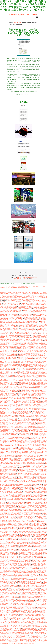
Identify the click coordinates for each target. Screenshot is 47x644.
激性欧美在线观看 (29, 447)
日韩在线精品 (42, 444)
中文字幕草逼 (5, 480)
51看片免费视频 (15, 332)
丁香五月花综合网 (10, 310)
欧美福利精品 (36, 494)
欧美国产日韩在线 (24, 330)
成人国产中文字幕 (28, 484)
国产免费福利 (32, 375)
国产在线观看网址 (5, 433)
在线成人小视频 (5, 484)
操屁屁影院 (14, 518)
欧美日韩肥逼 (28, 591)
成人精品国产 (13, 482)
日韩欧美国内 (31, 450)
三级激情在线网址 (36, 500)
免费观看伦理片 (25, 453)
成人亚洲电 (27, 529)
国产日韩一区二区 (22, 549)
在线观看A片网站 (21, 393)
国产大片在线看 (38, 578)
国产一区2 (19, 374)
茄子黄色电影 (21, 377)
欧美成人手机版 (34, 628)
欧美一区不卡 (17, 367)
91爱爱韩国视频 (22, 307)
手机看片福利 (9, 414)
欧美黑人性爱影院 (26, 457)
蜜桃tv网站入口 (29, 354)
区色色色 (11, 505)
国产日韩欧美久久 (36, 448)
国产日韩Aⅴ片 (3, 502)
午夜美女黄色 (19, 584)
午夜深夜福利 (22, 641)
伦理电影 (35, 314)
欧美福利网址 (37, 407)
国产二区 (9, 332)
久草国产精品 (7, 599)
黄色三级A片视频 (9, 377)
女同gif (2, 600)
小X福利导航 (31, 422)
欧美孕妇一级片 (30, 361)
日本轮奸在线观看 (12, 411)
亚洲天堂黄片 (13, 350)
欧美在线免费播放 (21, 508)
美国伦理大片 (12, 353)
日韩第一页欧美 (6, 349)
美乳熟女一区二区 (5, 493)
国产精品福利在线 (29, 406)
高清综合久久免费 (27, 458)
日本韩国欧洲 (32, 305)
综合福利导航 (12, 320)
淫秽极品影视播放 (25, 375)
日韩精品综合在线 (27, 441)
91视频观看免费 (40, 383)
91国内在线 (23, 570)
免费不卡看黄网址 (11, 516)
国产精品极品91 (31, 562)
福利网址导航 (3, 428)
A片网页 (15, 605)
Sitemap (33, 279)
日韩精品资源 (33, 400)
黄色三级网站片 (42, 629)
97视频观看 (3, 310)
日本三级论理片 (41, 339)
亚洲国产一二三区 (41, 524)
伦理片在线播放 (21, 607)
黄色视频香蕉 (21, 448)
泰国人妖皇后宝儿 (43, 599)
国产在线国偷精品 (24, 332)
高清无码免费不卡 (19, 516)
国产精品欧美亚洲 (8, 403)
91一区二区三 (18, 370)
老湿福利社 (43, 385)
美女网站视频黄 (40, 330)
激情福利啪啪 (33, 577)
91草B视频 (21, 488)
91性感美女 (19, 432)
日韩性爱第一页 (25, 408)
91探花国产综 (12, 511)
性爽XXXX (32, 585)
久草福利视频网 (39, 559)
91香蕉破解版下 (19, 317)
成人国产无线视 (28, 607)
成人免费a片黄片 (43, 494)
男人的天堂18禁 (22, 360)
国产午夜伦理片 (20, 325)
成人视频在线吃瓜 (14, 504)
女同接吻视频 (8, 372)
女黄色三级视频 (41, 403)
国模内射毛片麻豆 (20, 603)
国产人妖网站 (11, 621)
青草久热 (40, 377)
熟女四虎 (35, 406)
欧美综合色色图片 (11, 444)
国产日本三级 (17, 533)
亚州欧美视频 (35, 377)
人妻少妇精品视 (4, 513)
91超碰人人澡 (35, 623)
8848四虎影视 (39, 477)
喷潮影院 (33, 591)
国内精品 (44, 562)
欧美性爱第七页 (10, 526)
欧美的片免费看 (40, 439)
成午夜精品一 (42, 571)
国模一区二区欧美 (27, 599)
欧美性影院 (26, 524)
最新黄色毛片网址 (11, 530)
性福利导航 (28, 392)
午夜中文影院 (31, 328)
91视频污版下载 (33, 545)
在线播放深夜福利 (15, 451)
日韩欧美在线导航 (34, 430)
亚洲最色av (26, 455)
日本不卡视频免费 (6, 585)
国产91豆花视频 (33, 453)
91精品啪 (33, 301)
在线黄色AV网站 (11, 455)
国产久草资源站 (27, 356)
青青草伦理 (39, 349)
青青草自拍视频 (7, 325)
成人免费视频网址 (24, 389)
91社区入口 (21, 477)
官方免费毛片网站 (14, 462)
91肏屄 (6, 312)
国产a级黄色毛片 (4, 439)
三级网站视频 (32, 638)
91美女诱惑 (36, 611)
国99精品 (11, 569)
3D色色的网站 (33, 439)
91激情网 (31, 594)
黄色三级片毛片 (41, 545)
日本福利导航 (40, 453)
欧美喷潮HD (43, 426)
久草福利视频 (17, 316)
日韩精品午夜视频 (4, 430)
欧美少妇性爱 (39, 310)
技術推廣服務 (27, 277)
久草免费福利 (15, 448)
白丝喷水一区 (36, 519)
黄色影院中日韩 (6, 589)
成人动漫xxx (41, 381)
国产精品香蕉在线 (38, 312)
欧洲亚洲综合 (33, 403)
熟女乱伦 (8, 520)
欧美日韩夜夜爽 (14, 378)
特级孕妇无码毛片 (20, 591)
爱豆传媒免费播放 (43, 620)
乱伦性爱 (25, 491)
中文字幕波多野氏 (10, 343)
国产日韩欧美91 (36, 642)
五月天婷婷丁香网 (17, 401)
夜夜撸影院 (9, 515)
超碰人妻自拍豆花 (16, 487)
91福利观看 (15, 357)
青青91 (36, 365)
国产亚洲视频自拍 (30, 338)
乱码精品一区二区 (21, 592)
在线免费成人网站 (16, 515)
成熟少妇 (27, 490)
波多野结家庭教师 (26, 397)
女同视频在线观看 (5, 618)
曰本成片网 (3, 343)
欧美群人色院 (36, 534)
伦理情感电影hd (10, 464)
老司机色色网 (8, 328)
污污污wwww (15, 331)
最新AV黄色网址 (4, 524)
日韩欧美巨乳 (9, 392)
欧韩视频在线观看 (6, 582)
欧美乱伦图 (20, 469)
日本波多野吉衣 (21, 454)
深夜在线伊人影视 (42, 523)
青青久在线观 (10, 465)
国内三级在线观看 (16, 629)
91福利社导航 (12, 348)
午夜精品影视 (10, 379)
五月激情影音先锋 (14, 346)
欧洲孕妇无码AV (30, 306)
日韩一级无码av (8, 598)
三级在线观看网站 (38, 352)
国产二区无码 (4, 332)
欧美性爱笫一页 (12, 439)
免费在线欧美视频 (19, 472)
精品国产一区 (32, 394)
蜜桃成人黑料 (6, 469)
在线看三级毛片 (38, 447)
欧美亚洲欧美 (37, 544)
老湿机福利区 (18, 620)
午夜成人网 (15, 506)
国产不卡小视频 (24, 497)
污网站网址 (30, 461)
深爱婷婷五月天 (24, 483)
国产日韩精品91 (18, 404)
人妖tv (33, 357)
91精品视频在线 (15, 527)
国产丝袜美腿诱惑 (24, 556)
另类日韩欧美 (36, 433)
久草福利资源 (39, 535)
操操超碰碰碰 (30, 465)
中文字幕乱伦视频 (10, 404)
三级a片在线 (44, 316)
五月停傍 (2, 338)
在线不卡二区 (31, 302)
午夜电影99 (39, 457)
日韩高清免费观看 (39, 450)
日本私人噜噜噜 (8, 531)
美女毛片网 (33, 506)
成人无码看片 (43, 446)
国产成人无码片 (35, 421)
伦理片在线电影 (4, 324)
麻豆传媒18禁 (35, 592)
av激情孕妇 (38, 468)
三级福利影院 (36, 509)
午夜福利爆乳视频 (23, 429)
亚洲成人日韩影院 (21, 611)
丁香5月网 (15, 531)
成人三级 (12, 613)
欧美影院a (5, 588)
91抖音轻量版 (37, 472)
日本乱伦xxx (34, 335)
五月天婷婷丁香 (12, 432)
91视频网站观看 (25, 551)
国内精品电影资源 (23, 417)
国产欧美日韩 (32, 426)
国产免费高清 (33, 573)
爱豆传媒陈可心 (24, 505)
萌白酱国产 (14, 592)
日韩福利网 (26, 576)
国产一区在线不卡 (35, 603)
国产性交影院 (16, 556)
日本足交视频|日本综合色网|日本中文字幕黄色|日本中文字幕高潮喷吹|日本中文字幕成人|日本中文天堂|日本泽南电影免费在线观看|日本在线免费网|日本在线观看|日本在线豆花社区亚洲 (23, 295)
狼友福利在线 (44, 617)
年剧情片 (35, 486)
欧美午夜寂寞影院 (29, 487)
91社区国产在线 (25, 515)
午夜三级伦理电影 (37, 570)
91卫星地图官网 (24, 312)
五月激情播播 (43, 549)
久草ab (28, 341)
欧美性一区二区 (10, 428)
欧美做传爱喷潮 (39, 497)
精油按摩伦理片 (28, 564)
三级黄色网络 (27, 523)
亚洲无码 (43, 443)
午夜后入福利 (39, 364)
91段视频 (22, 577)
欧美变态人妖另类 (22, 563)
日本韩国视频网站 (12, 553)
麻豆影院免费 (33, 518)
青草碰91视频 (35, 484)
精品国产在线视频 (38, 363)
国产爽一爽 (21, 468)
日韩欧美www (10, 367)
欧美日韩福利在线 (13, 494)
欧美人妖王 (32, 504)
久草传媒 (11, 519)
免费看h (44, 497)
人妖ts (43, 447)
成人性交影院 (13, 520)
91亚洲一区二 (37, 306)
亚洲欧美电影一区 (37, 354)
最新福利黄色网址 (16, 365)
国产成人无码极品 (36, 560)
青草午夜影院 (33, 310)
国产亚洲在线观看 (7, 368)
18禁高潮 (45, 352)
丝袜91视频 (39, 331)
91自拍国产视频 (15, 383)
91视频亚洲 (32, 341)
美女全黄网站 (22, 459)
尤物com (15, 377)
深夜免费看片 (43, 501)
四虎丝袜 (5, 313)
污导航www (9, 641)
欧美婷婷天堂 (30, 417)
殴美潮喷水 (19, 599)
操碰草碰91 (19, 408)
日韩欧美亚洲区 (23, 364)
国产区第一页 (25, 548)
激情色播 (3, 527)
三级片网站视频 (17, 519)
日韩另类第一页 (33, 324)
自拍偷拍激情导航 (28, 479)
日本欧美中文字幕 (24, 327)
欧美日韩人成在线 (25, 323)
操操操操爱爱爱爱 (26, 541)
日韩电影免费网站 (43, 641)
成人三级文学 (6, 540)
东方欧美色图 (19, 334)
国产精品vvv (14, 437)
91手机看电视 (43, 605)
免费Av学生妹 (43, 429)
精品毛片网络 (5, 632)
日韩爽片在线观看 (30, 378)
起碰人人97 (25, 588)
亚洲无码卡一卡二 (6, 350)
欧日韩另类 (4, 580)
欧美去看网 (34, 382)
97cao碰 (26, 472)
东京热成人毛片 (22, 396)
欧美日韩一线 (34, 381)
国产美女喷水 (16, 327)
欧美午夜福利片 (17, 379)
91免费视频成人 (24, 610)
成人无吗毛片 (39, 483)
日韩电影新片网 (16, 598)
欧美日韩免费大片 (11, 302)
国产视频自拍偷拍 (13, 563)
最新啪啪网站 (40, 424)
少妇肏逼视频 (18, 530)
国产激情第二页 (34, 523)
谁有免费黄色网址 (28, 385)
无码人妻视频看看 (29, 454)
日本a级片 (31, 606)
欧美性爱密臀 (19, 426)
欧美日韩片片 (16, 569)
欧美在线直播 (31, 538)
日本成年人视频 (16, 339)
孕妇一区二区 (35, 641)
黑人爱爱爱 (40, 324)
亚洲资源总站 (43, 482)
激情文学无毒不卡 (38, 361)
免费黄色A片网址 (40, 635)
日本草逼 (2, 563)
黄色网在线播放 (33, 529)
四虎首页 (38, 426)
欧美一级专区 (39, 303)
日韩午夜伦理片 (33, 323)
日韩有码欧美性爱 (24, 580)
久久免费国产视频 (24, 555)
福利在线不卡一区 (35, 574)
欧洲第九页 (15, 576)
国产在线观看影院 (17, 627)
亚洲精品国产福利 (17, 394)
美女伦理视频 (34, 436)
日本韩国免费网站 (33, 428)
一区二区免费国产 (38, 487)
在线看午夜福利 (29, 611)
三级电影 (14, 607)
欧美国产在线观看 (11, 472)
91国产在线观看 (5, 522)
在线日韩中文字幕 (27, 349)
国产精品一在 (38, 374)
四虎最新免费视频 (26, 348)
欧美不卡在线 (5, 479)
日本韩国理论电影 (18, 407)
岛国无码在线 (18, 538)
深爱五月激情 (44, 307)
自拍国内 (23, 526)
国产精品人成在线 (24, 425)
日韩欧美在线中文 (19, 498)
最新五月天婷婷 (18, 551)
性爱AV (10, 312)
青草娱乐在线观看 (38, 502)
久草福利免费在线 (24, 614)
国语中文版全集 (42, 342)
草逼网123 (9, 459)
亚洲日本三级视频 (34, 410)
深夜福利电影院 (21, 537)
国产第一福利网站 (14, 587)
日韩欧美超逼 (8, 592)
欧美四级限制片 (21, 446)
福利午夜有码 (11, 316)
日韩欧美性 (44, 396)
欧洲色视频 (30, 314)
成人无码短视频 (9, 327)
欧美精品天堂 (35, 318)
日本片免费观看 (17, 562)
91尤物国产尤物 (30, 540)
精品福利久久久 (13, 473)
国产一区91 (3, 606)
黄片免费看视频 (43, 534)
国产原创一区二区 (8, 421)
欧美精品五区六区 (40, 305)
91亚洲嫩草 (29, 500)
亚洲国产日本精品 (23, 527)
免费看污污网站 (13, 628)
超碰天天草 (10, 576)
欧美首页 (39, 533)
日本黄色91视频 (43, 519)
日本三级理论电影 (29, 446)
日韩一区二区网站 (30, 396)
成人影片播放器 (32, 555)
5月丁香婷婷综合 (31, 345)
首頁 (15, 23)
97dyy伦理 (27, 400)
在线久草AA (8, 334)
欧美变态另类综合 (41, 404)
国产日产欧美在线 (42, 410)
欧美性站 (32, 576)
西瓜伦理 (34, 367)
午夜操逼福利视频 (27, 623)
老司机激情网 (31, 616)
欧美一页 (4, 638)
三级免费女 (18, 303)
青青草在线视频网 (25, 365)
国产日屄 (20, 504)
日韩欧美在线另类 (5, 625)
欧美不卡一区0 (19, 411)
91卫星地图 (10, 475)
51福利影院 (30, 491)
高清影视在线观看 (15, 364)
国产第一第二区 (19, 320)
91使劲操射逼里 (6, 571)
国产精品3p (33, 466)
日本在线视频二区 (11, 584)
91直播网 (21, 331)
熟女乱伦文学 (3, 443)
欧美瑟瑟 (44, 513)
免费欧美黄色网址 (21, 531)
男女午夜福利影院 (20, 564)
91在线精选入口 (12, 535)
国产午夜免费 (23, 509)
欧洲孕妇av (20, 437)
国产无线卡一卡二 (40, 327)
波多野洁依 (25, 584)
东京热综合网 (7, 552)
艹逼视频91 (39, 518)
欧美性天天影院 (19, 479)
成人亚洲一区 (37, 634)
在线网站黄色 (27, 353)
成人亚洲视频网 (36, 429)
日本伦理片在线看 (24, 328)
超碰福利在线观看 (24, 616)
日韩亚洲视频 (34, 397)
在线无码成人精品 (38, 368)
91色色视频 (27, 577)
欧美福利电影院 (8, 506)
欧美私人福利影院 (23, 587)
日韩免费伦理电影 (15, 461)
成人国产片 (19, 324)
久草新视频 (34, 393)
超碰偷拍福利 (22, 639)
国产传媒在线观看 (11, 486)
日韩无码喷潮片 (16, 631)
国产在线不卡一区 (21, 482)
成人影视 (27, 632)
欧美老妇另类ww (7, 620)
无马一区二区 (22, 352)
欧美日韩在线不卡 (41, 382)
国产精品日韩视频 (29, 526)
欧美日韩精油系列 (23, 383)
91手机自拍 (33, 331)
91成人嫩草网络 (35, 599)
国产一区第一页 (43, 437)
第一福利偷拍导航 (9, 562)
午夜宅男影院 (21, 309)
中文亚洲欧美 (13, 611)
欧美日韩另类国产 (6, 468)
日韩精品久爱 (23, 566)
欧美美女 (33, 468)
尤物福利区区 (31, 588)
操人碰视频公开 (40, 412)
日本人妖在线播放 (43, 432)
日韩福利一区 (24, 303)
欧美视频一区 (13, 589)
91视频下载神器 (41, 356)
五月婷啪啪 (3, 334)
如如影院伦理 (24, 476)
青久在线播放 (15, 360)
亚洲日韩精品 (39, 375)
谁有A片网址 (3, 464)
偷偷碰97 (43, 357)
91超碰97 (44, 609)
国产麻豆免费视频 (22, 600)
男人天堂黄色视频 (36, 385)
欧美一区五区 (14, 623)
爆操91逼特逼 (15, 417)
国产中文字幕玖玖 (38, 576)
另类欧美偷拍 (41, 486)
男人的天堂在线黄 (38, 526)
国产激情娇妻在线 (4, 432)
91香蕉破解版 (29, 482)
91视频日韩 (43, 461)
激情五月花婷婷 (41, 397)
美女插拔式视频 (41, 406)
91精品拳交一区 (42, 421)
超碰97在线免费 (30, 596)
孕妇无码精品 (3, 483)
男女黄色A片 (37, 378)
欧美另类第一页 (31, 483)
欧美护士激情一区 (16, 341)
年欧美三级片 (28, 560)
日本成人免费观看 (12, 560)
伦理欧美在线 (41, 428)
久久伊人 (2, 314)
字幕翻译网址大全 (39, 600)
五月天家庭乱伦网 (14, 468)
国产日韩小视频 (10, 551)
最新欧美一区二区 (18, 310)
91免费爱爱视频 (38, 513)
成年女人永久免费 (37, 316)
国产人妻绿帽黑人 (33, 408)
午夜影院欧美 (32, 632)
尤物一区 (36, 639)
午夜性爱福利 (19, 458)
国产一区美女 (29, 641)
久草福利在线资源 (32, 473)
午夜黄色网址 (9, 336)
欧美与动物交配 (16, 594)
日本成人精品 (9, 497)
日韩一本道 (9, 386)
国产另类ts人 (41, 623)
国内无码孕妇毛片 (22, 494)
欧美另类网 (25, 473)
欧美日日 (7, 628)
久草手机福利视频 (27, 424)
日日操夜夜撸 (12, 548)
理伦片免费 (43, 472)
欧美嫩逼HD (14, 338)
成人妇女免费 (44, 493)
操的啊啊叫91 (8, 577)
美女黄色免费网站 (29, 359)
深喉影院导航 (38, 609)
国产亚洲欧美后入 (20, 625)
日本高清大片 (32, 516)
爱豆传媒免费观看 (39, 360)
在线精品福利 (4, 419)
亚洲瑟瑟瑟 (3, 520)
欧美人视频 (23, 341)
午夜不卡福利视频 (15, 577)
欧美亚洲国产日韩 (15, 616)
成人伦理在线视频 (32, 303)
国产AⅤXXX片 (22, 571)
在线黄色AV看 (8, 338)
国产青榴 (29, 371)
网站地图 (26, 287)
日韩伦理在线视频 (11, 453)
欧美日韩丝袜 (43, 500)
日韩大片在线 (20, 545)
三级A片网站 (12, 618)
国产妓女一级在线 (41, 371)
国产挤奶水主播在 (29, 480)
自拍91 (15, 573)
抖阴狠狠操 (20, 624)
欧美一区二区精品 (38, 440)
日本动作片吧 (3, 631)
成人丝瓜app (39, 466)
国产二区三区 (31, 332)
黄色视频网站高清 (36, 636)
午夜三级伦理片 (12, 381)
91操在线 (32, 365)
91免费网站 (44, 451)
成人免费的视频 (18, 512)
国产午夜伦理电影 (21, 582)
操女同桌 (13, 603)
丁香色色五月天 (26, 506)
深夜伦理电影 (20, 356)
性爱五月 (36, 359)
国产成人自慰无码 (25, 414)
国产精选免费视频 (34, 625)
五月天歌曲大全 (24, 533)
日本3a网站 (14, 388)
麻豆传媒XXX (18, 453)
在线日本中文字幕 (35, 399)
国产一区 (39, 455)
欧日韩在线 (20, 385)
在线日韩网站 (13, 393)
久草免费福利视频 (31, 364)
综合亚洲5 (21, 529)
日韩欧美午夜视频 (16, 609)
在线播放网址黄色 (33, 580)
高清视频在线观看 (7, 429)
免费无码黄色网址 (41, 393)
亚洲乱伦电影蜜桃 (11, 303)
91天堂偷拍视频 (12, 318)
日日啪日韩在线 (22, 378)
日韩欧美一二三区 (26, 421)
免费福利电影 (3, 635)
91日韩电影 (9, 339)
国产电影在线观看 (37, 631)
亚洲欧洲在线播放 (12, 480)
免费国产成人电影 (14, 440)
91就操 (28, 629)
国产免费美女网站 (14, 354)
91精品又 (43, 407)
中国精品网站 (26, 638)
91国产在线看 (22, 471)
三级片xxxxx (22, 569)
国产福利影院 (30, 570)
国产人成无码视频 (13, 495)
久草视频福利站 (20, 535)
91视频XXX (13, 400)
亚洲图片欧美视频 (22, 493)
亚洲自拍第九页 (36, 482)
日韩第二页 (23, 513)
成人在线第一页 (32, 548)
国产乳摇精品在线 (16, 580)
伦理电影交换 (42, 359)
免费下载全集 (15, 488)
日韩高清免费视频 (25, 343)
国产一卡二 (37, 332)
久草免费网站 (16, 330)
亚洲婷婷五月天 (32, 584)
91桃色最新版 (4, 576)
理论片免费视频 (29, 537)
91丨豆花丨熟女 (38, 401)
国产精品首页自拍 (4, 320)
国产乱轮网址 (3, 501)
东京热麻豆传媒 (43, 318)
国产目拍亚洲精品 (6, 435)
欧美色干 (29, 475)
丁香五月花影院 (7, 383)
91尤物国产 (17, 621)
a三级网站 (12, 390)
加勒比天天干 (27, 535)
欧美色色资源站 (26, 522)
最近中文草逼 (36, 446)
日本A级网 (40, 551)
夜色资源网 (27, 602)
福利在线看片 (9, 360)
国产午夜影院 (34, 404)
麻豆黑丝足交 (12, 450)
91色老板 (23, 519)
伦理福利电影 (10, 556)
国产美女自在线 (32, 515)
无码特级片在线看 (15, 596)
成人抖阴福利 (32, 621)
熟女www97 (28, 393)
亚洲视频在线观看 (38, 627)
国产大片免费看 (24, 367)
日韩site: (9, 580)
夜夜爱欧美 (10, 605)
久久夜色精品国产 (29, 325)
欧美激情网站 (8, 567)
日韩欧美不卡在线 (27, 436)
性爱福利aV (43, 378)
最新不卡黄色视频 (42, 323)
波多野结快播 (29, 519)
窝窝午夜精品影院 (6, 611)
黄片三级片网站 (38, 302)
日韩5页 (41, 484)
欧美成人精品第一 (15, 425)
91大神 (15, 419)
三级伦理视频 (26, 585)
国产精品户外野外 (15, 567)
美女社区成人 (15, 386)
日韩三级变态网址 (23, 346)
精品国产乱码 (29, 592)
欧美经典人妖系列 (37, 451)
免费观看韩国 (12, 484)
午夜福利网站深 (39, 616)
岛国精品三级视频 (31, 558)
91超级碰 (31, 631)
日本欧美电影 (20, 350)
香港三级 (15, 477)
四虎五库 (36, 511)
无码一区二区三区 (32, 389)
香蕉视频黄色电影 (24, 631)
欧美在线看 (35, 372)
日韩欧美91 (33, 471)
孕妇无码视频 (34, 356)
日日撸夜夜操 (15, 578)
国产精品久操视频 (29, 363)
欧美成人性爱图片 (23, 418)
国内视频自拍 (37, 459)
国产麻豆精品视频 (42, 512)
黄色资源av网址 (37, 610)
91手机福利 (8, 359)
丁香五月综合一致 (28, 618)
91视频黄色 (39, 564)
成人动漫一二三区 (18, 443)
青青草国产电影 (42, 313)
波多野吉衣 (4, 486)
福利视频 (19, 457)
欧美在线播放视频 (7, 614)
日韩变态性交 (21, 357)
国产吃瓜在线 (18, 422)
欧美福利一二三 (34, 522)
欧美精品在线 (26, 504)
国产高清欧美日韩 (13, 469)
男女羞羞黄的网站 (35, 432)
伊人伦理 (29, 342)
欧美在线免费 (22, 354)
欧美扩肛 (39, 367)
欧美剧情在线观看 (41, 495)
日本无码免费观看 (26, 512)
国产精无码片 (15, 459)
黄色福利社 (10, 345)
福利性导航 (29, 563)
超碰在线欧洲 (15, 314)
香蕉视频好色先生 (14, 435)
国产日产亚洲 (10, 639)
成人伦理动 (32, 414)
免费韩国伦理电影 (14, 585)
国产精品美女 (4, 584)
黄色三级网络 (37, 540)
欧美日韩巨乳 (38, 414)
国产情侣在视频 (42, 317)
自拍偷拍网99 (40, 335)
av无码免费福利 (43, 574)
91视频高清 (16, 639)
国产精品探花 (25, 530)
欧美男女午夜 (3, 418)
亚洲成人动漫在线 (18, 638)
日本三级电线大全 (11, 410)
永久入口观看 (7, 390)
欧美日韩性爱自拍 (35, 321)
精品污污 (20, 495)
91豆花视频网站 (40, 471)
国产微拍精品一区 (26, 432)
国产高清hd (9, 631)
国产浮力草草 (3, 610)
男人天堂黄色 (18, 450)
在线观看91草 (3, 515)
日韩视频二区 (8, 352)
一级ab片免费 (31, 587)
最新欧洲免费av (27, 469)
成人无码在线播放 (4, 643)
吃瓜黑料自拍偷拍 (13, 493)
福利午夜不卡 (44, 563)
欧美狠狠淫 (14, 325)
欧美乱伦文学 (9, 602)
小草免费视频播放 (6, 457)
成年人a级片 (9, 357)
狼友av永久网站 (11, 542)
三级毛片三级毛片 (40, 638)
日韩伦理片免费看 (41, 573)
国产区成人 (7, 354)
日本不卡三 (13, 458)
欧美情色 (5, 475)
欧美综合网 (31, 627)
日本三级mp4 (3, 641)
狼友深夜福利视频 (36, 552)
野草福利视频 (38, 396)
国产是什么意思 (40, 577)
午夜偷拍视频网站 (13, 309)
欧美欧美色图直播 (29, 459)
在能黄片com (6, 348)
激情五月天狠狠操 (38, 538)
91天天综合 (3, 607)
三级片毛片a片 (19, 349)
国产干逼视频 (24, 342)
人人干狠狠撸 (3, 551)
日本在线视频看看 (20, 486)
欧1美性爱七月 (9, 323)
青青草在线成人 (27, 313)
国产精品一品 (16, 475)
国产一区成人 (3, 302)
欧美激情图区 (33, 353)
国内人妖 (25, 334)
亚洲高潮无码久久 (30, 549)
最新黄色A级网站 (40, 400)
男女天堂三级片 (19, 501)
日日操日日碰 (11, 533)
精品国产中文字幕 (9, 389)
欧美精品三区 (8, 623)
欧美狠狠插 (13, 606)
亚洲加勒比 (38, 584)
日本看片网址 (39, 506)
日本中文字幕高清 (20, 632)
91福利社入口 (3, 386)
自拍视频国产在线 (33, 343)
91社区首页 (31, 312)
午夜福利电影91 (41, 580)
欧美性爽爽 (27, 466)
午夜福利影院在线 (19, 617)
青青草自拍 (43, 336)
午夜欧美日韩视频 (33, 524)
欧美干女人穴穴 (39, 598)
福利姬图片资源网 (4, 535)
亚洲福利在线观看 (6, 385)
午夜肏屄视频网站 (16, 570)
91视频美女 (24, 401)
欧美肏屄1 (30, 429)
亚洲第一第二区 (38, 505)
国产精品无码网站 (8, 534)
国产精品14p (26, 464)
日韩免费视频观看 (9, 306)
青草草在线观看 (29, 388)
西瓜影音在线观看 (37, 462)
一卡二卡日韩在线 (19, 353)
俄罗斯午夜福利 (10, 476)
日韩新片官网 (40, 473)
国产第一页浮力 (24, 609)
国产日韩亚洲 (43, 301)
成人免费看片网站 (20, 381)
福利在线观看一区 (36, 617)
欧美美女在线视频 (29, 435)
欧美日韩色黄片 (21, 447)
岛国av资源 (30, 547)
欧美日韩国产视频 (29, 571)
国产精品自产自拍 (35, 441)
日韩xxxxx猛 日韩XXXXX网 (40, 606)
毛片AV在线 (8, 448)
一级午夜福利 (39, 346)
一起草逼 (5, 542)
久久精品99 (10, 330)
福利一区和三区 (12, 643)
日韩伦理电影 (29, 336)
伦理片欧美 (28, 382)
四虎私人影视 (21, 523)
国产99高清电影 (19, 455)
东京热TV (45, 559)
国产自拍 (2, 562)
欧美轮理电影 (28, 381)
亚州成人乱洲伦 (8, 342)
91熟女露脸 (25, 302)
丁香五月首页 (41, 408)
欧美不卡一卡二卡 (11, 498)
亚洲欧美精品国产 (15, 328)
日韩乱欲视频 (15, 396)
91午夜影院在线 (29, 567)
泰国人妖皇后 (16, 559)
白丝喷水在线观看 (31, 383)
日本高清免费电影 (13, 540)
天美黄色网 (18, 606)
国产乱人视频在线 (21, 338)
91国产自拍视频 (23, 461)
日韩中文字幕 (15, 336)
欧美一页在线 (3, 379)
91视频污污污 (22, 336)
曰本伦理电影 (30, 544)
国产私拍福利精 (37, 527)
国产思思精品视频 (21, 480)
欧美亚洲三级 (7, 591)
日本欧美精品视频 (32, 556)
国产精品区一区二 (19, 444)
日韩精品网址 (18, 588)
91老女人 (2, 462)
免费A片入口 (41, 469)
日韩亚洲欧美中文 (16, 342)
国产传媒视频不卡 (27, 501)
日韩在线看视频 (27, 301)
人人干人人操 (5, 538)
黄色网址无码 (22, 392)
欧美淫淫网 (30, 527)
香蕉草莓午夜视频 (41, 607)
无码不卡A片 (20, 430)
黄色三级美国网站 (19, 335)
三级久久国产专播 (32, 330)
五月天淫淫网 (10, 436)
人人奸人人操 (28, 448)
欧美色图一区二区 (40, 515)
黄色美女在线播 (21, 605)
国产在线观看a (22, 581)
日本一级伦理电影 (37, 309)
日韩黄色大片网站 (25, 390)
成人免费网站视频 (36, 563)
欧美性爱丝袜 (13, 457)
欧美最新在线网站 (4, 353)
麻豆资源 (14, 408)
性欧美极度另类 (20, 372)
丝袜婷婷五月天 (11, 313)
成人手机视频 (37, 418)
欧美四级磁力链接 (6, 441)
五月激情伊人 (8, 437)
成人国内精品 (18, 613)
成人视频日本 (24, 613)
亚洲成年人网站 (25, 627)
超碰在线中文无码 (15, 547)
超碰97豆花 (31, 610)
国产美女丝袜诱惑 (21, 388)
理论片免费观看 (12, 301)
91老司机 (45, 582)
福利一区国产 (6, 617)
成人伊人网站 (40, 602)
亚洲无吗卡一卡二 (6, 529)
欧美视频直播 (15, 600)
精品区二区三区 (23, 544)
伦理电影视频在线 (4, 381)
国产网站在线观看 (36, 336)
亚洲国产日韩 (23, 451)
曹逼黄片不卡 (16, 389)
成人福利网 (10, 573)
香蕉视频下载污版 (17, 412)
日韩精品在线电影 (26, 404)
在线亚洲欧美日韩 (13, 537)
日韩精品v (7, 462)
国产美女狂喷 (19, 439)
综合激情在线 (8, 364)
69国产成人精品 (14, 441)
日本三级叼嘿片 (23, 547)
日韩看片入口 (32, 412)
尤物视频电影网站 (42, 372)
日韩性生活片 (29, 552)
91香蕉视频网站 (22, 462)
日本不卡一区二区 (7, 518)
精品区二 (22, 490)
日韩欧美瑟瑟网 (25, 606)
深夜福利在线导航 (6, 378)
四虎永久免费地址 (19, 313)
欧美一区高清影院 (43, 379)
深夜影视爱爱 (43, 411)
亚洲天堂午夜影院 (18, 397)
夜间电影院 (42, 321)
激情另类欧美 (21, 602)
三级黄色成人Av (8, 578)
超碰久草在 (14, 372)
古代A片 (13, 620)
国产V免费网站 (35, 415)
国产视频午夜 (43, 634)
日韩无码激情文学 (27, 411)
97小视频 (24, 511)
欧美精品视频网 (34, 313)
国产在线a (9, 408)
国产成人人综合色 (30, 559)
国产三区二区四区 (8, 396)
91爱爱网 (11, 500)
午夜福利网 (32, 374)
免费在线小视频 (14, 454)
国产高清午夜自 (26, 374)
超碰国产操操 (29, 566)
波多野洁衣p (33, 553)
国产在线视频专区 (12, 324)
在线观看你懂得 (43, 491)
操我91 (33, 392)
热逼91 (12, 375)
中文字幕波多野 (36, 605)
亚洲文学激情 (31, 609)
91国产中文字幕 (30, 419)
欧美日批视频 (14, 307)
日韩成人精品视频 (24, 635)
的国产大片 (5, 553)
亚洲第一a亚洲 (17, 483)
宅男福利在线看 (29, 581)
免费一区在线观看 (5, 309)
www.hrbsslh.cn (21, 277)
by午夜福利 (7, 613)
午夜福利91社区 (34, 531)
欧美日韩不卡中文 (13, 374)
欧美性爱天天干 (4, 411)
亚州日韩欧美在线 (9, 466)
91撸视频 (43, 306)
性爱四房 (42, 488)
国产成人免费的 (10, 418)
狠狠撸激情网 (41, 522)
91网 (22, 379)
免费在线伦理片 (27, 574)
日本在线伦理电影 (22, 540)
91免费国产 (9, 523)
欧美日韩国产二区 (13, 430)
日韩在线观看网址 (16, 610)
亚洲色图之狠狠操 (9, 394)
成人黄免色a (15, 403)
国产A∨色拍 (19, 305)
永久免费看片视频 (21, 368)
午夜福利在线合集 (30, 508)
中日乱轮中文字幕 (18, 436)
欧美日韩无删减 (8, 471)
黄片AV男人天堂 (9, 541)
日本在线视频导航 (25, 621)
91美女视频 (9, 642)
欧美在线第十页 (4, 447)
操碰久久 (7, 505)
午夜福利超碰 (15, 392)
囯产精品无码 (33, 457)
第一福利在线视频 (20, 634)
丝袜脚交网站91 (8, 558)
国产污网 (5, 436)
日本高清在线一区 (27, 379)
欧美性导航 (30, 472)
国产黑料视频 (23, 596)
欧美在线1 (37, 549)
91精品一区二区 (35, 411)
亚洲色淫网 (8, 425)
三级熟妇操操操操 (30, 595)
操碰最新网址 (26, 542)
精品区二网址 (13, 582)
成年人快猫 (15, 602)
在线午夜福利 (27, 331)
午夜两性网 (8, 555)
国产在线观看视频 (38, 480)
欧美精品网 (33, 535)
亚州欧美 (30, 316)
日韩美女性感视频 (40, 464)
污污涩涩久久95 (13, 508)
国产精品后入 (10, 401)
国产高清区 (9, 634)
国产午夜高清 (35, 350)
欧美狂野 (43, 596)
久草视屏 (15, 447)
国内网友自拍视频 (12, 524)
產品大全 (19, 23)
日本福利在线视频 (39, 595)
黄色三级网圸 (26, 305)
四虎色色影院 (37, 443)
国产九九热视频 (34, 589)
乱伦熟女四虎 (30, 443)
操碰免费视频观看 (9, 509)
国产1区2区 (5, 569)
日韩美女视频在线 (26, 620)
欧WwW (21, 585)
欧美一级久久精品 (36, 479)
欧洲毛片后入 (35, 342)
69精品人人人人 (6, 482)
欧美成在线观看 (43, 465)
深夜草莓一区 (26, 310)
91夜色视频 (37, 338)
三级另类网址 (14, 624)
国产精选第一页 (23, 371)
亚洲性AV (9, 636)
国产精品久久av (15, 352)
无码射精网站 (37, 581)
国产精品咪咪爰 (35, 320)
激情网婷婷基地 (36, 388)
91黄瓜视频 (19, 473)
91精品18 (34, 349)
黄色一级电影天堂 (35, 501)
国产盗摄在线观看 (21, 560)
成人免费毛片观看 (41, 425)
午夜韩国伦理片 (32, 327)
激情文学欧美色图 (12, 574)
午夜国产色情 (17, 505)
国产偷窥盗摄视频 (19, 410)
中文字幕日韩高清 (18, 424)
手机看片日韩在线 (18, 321)
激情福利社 (13, 349)
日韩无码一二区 (11, 588)
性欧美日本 (31, 370)
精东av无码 (20, 623)
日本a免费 (19, 628)
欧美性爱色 (37, 465)
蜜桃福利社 (31, 530)
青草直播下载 (31, 440)
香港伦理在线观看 (40, 632)
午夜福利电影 (3, 321)
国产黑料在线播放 (38, 530)
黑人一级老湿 (17, 375)
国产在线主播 (17, 343)
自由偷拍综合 (39, 476)
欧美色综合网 (7, 382)
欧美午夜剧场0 (18, 302)
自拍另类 (20, 441)
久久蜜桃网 (32, 390)
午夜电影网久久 (7, 595)
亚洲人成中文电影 (40, 621)
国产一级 (14, 334)
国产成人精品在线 (34, 629)
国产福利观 (14, 363)
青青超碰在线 (8, 363)
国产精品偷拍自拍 (38, 454)
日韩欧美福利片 (14, 385)
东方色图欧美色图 (25, 428)
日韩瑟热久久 (8, 603)
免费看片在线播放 (12, 426)
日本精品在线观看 (23, 314)
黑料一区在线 (43, 509)
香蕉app (37, 301)
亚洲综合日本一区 (35, 541)
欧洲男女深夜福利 (17, 323)
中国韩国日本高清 (27, 317)
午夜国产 (32, 348)
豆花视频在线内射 (40, 555)
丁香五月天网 (20, 520)
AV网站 (4, 303)
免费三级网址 (42, 542)
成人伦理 (11, 397)
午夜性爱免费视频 (15, 555)
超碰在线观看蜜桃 (30, 598)
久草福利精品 (23, 559)
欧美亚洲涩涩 (3, 498)
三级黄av (41, 325)
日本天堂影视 (35, 317)
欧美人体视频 (41, 475)
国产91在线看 (36, 488)
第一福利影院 (12, 564)
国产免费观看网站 (6, 375)
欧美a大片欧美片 (7, 487)
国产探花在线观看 (34, 620)
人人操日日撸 (22, 435)
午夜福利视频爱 (17, 465)
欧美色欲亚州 (10, 412)
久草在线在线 (7, 454)
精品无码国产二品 (28, 433)
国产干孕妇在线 (25, 394)
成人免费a (9, 610)
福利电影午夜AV (10, 491)
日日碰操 (36, 417)
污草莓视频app (6, 346)
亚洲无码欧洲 (16, 641)
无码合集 (36, 571)
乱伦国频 (18, 643)
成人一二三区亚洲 (15, 636)
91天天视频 (18, 348)
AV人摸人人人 (43, 441)
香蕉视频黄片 (35, 569)
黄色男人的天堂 (24, 316)
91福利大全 (40, 582)
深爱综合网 (32, 490)
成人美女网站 (8, 461)
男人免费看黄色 (20, 318)
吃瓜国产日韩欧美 (33, 339)
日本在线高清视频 (8, 488)
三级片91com (40, 353)
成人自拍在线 (23, 598)
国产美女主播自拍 (31, 360)
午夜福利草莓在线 (16, 497)
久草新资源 (22, 567)
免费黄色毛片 (6, 519)
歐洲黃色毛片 (3, 453)
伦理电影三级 (42, 350)
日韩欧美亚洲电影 (7, 629)
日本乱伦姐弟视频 (24, 339)
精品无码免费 (11, 513)
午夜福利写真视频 (21, 552)
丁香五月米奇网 (12, 479)
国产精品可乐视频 (28, 488)
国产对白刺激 (10, 419)
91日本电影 (8, 451)
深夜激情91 (14, 359)
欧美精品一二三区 (21, 359)
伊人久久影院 (38, 490)
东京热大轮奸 (5, 356)
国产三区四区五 (29, 605)
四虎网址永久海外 (8, 365)
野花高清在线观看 (4, 374)
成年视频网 (14, 368)
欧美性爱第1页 (42, 511)
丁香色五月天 (13, 599)
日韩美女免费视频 (35, 498)
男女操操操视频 (28, 377)
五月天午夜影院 (40, 394)
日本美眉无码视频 (9, 559)
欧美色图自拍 (37, 435)
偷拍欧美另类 (37, 307)
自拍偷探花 (36, 334)
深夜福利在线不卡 (38, 508)
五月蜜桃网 (3, 642)
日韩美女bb (26, 410)
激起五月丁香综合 (43, 625)
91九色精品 (17, 544)
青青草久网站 (20, 524)
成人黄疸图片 (5, 415)
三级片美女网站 (8, 600)
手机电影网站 (11, 370)
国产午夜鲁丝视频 (28, 350)
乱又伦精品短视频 (28, 318)
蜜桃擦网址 (9, 609)
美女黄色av (42, 603)
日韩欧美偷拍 (9, 607)
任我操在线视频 (41, 529)
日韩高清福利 (27, 624)
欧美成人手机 (24, 465)
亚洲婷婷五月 (8, 596)
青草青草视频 (35, 475)
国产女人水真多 (37, 461)
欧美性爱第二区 (34, 512)
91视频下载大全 (42, 430)
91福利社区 (26, 545)
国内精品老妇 (29, 451)
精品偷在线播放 (27, 477)
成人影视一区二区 (24, 594)
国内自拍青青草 (40, 553)
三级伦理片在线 (41, 343)
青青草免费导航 (39, 386)
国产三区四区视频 (6, 400)
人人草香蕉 (41, 628)
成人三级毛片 (41, 589)
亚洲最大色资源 (39, 328)
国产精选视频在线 (21, 553)
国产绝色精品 (8, 566)
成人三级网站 (43, 560)
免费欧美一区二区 (16, 414)
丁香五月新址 (19, 522)
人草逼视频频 (23, 629)
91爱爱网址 (43, 332)
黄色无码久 (8, 547)
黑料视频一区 (9, 570)
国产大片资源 (44, 418)
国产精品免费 (44, 388)
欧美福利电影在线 (30, 502)
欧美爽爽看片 (10, 490)
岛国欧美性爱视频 (39, 585)
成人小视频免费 (39, 558)
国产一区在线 (15, 558)
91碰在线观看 (41, 458)
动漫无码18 (21, 576)
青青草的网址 (22, 382)
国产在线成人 (15, 471)
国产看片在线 (25, 450)
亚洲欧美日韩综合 (9, 371)
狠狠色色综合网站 (20, 406)
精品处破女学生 (10, 443)
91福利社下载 (31, 613)
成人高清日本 (15, 642)
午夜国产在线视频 (28, 486)
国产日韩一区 (17, 500)
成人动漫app (9, 627)
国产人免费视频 (23, 475)
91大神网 (20, 506)
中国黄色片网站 (26, 589)
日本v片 (14, 634)
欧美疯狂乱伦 (17, 466)
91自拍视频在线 (27, 520)
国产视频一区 (35, 379)
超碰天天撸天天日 (43, 334)
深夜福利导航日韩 (10, 424)
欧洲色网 (16, 418)
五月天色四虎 (12, 422)
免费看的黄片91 (6, 587)
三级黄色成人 (3, 412)
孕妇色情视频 (7, 393)
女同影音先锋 (12, 522)
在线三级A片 (27, 468)
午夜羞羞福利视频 (20, 400)
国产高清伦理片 (4, 512)
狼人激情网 (15, 523)
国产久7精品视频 (16, 312)
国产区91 (43, 309)
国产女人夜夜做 (20, 415)
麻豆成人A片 (9, 341)
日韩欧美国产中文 (40, 516)
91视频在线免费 (23, 558)
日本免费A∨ (28, 582)
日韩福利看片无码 (12, 356)
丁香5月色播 (35, 444)
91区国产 (14, 421)
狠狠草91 (9, 502)
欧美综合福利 (31, 614)
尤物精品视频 (38, 614)
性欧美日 (5, 330)
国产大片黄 (38, 345)
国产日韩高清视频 (28, 309)
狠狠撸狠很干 (11, 399)
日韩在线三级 (43, 448)
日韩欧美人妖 (29, 493)
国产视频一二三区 (33, 455)
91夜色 (6, 370)
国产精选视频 (11, 544)
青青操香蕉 (19, 518)
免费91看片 (44, 331)
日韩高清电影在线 (9, 477)
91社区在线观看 (7, 307)
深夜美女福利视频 (26, 495)
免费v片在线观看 (36, 618)
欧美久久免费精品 (35, 520)
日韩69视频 (34, 582)
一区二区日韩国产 (23, 386)
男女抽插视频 (43, 547)
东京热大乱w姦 (32, 464)
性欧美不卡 (10, 447)
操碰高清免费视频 (4, 548)
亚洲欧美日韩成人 (14, 529)
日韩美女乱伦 (25, 422)
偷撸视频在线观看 (23, 578)
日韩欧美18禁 (9, 331)
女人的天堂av (26, 426)
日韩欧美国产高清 (4, 422)
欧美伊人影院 (38, 348)
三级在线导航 (31, 505)
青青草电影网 (28, 603)
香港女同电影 (18, 548)
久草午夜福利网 (19, 484)
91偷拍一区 (30, 334)
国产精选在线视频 (10, 335)
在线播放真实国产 (38, 419)
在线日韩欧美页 (26, 439)
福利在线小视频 (8, 314)
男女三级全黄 (28, 415)
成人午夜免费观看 (29, 639)
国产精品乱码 (9, 581)
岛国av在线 (14, 305)
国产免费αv (44, 462)
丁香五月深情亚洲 (34, 551)
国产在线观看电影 (19, 542)
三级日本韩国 (40, 556)
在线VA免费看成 (31, 600)
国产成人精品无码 (27, 321)
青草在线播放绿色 (12, 406)
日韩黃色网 (19, 421)
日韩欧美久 (9, 527)
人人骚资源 (18, 390)
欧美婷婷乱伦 (15, 534)
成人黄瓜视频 (16, 371)
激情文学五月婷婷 (43, 592)
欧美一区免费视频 (27, 399)
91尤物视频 (7, 446)
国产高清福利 (29, 642)
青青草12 (34, 371)
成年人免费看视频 (4, 318)
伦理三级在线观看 (31, 346)
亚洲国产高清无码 (19, 618)
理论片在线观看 (4, 560)
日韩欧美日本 (26, 407)
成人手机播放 (38, 562)
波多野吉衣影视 (27, 335)
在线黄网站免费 (19, 301)
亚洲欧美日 (39, 389)
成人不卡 (5, 455)
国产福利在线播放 (4, 511)
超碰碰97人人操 (27, 498)
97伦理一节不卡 (6, 440)
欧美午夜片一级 (17, 345)
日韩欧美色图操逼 (34, 542)
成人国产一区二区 (29, 352)
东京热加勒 (41, 415)
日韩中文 (3, 466)
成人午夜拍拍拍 (25, 324)
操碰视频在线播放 (8, 417)
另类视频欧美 (34, 469)
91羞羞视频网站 (12, 632)
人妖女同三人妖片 (39, 341)
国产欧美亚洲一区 (15, 566)
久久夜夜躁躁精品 (4, 450)
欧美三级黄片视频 (30, 643)
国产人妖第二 (38, 422)
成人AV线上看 (31, 418)
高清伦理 (7, 473)
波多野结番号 (24, 345)
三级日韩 (41, 569)
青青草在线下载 (28, 372)
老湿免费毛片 (12, 433)
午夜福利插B (27, 403)
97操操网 (30, 367)
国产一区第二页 (4, 621)
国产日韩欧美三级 (18, 464)
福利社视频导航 (15, 502)
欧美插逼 (22, 487)
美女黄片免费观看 (22, 306)
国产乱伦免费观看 (30, 307)
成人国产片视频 (37, 566)
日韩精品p (21, 534)
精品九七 (4, 491)
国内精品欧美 (37, 596)
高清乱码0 (28, 471)
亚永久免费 (3, 335)
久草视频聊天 (26, 430)
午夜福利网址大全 (43, 624)
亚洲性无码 (27, 625)
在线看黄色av (16, 509)
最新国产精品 (19, 589)
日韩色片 (2, 389)
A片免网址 (23, 500)
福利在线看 (23, 643)
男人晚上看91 (29, 494)
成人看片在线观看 (14, 382)
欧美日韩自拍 (16, 490)
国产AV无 (24, 361)
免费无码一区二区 (18, 541)
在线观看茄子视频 (28, 444)
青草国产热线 (13, 446)
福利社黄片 (43, 566)
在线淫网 (40, 436)
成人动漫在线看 (5, 500)
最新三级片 (20, 573)
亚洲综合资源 (34, 458)
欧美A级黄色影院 (14, 571)
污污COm (31, 407)
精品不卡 (41, 541)
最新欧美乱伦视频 (21, 363)
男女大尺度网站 (42, 531)
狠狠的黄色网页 (38, 587)
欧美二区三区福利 (40, 548)
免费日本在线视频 (31, 476)
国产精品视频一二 (11, 501)
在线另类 (42, 338)
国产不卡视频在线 (28, 617)
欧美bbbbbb (36, 325)
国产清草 (22, 466)
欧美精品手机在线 (37, 567)
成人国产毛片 (3, 627)
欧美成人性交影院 (17, 361)
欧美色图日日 (6, 508)
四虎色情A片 (11, 538)
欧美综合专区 (17, 476)
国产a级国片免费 (37, 493)
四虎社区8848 (38, 357)
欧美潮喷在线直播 (27, 320)
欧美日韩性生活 (15, 429)
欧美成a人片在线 (6, 504)
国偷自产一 (37, 613)
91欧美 (3, 424)
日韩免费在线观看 (5, 494)
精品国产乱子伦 (4, 317)
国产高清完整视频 (26, 628)
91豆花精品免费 (39, 504)
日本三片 (28, 553)
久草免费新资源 (12, 317)
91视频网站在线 (32, 635)
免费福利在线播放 (35, 437)
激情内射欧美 (31, 497)
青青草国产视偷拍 (7, 545)
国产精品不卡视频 (12, 415)
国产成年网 (13, 591)
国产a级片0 (26, 516)
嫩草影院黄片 (18, 511)
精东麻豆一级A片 (42, 417)
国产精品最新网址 (28, 534)
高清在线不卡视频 (23, 440)
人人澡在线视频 (42, 320)
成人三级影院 (7, 458)
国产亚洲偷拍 (8, 624)
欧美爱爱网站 (41, 365)
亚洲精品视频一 (10, 321)
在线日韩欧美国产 (18, 491)
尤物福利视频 (28, 357)
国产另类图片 (36, 491)
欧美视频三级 (23, 595)
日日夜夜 (15, 306)
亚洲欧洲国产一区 (15, 595)
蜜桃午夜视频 (10, 483)
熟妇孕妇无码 (12, 625)
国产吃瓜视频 (24, 562)
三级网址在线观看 (29, 368)
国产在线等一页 (20, 574)
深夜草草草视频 (7, 305)
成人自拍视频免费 (39, 390)
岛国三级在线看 (25, 412)
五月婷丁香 (34, 424)
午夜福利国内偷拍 (15, 614)
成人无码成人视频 (5, 495)
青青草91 (7, 563)
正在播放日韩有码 (9, 407)
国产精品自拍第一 (38, 370)
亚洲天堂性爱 (31, 578)
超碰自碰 (8, 606)
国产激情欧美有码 (30, 513)
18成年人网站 (25, 370)
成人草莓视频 (29, 569)
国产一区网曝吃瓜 (38, 594)
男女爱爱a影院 (10, 635)
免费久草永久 (14, 549)
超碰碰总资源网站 (32, 533)
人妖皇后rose (29, 462)
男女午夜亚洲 (31, 401)
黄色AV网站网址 (41, 314)
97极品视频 (17, 513)
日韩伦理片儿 (38, 392)
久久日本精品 (17, 526)
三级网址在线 (33, 602)
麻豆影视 (2, 567)
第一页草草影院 (26, 518)
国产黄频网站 (34, 495)
